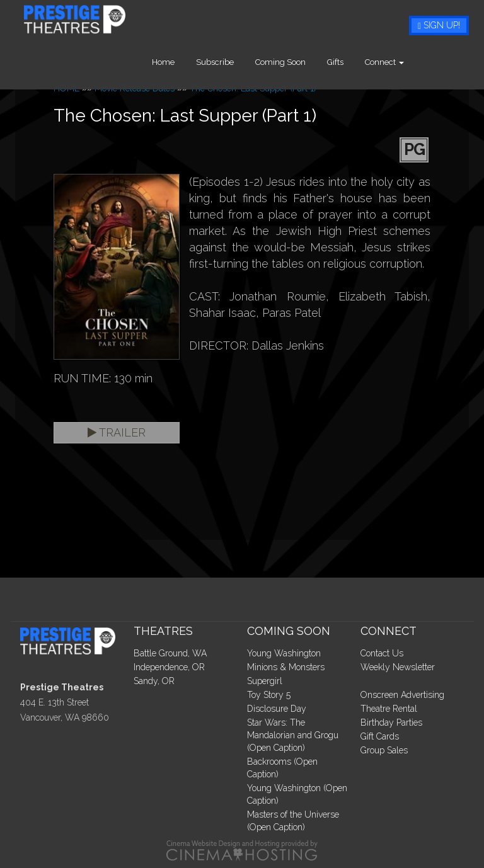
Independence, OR (169, 667)
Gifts (369, 62)
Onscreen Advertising (402, 695)
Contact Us (382, 653)
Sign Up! (439, 26)
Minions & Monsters (286, 667)
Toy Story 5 (269, 695)
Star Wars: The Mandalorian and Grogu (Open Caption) (293, 735)
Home (197, 62)
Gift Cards (380, 736)
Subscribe (248, 62)
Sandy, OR (154, 681)
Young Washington (284, 653)
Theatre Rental (389, 709)
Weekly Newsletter (398, 667)
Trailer (117, 432)
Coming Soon (314, 62)
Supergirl (265, 681)
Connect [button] (418, 62)
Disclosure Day (277, 709)
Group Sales (384, 750)
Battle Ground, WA (170, 653)
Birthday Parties (391, 722)
